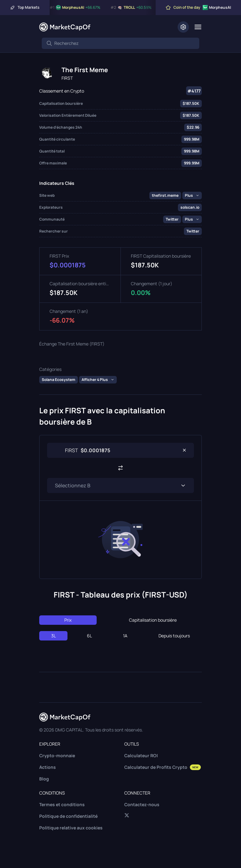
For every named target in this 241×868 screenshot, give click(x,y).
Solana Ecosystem (59, 380)
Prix (68, 620)
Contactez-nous (142, 804)
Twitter (172, 219)
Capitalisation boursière (153, 620)
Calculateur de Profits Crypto (163, 767)
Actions (48, 767)
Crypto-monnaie (57, 755)
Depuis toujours (174, 636)
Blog (44, 779)
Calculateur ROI (141, 755)
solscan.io (190, 207)
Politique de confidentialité (68, 816)
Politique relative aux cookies (71, 828)
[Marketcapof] (65, 27)
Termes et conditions (62, 804)
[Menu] (198, 27)
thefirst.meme (165, 195)
